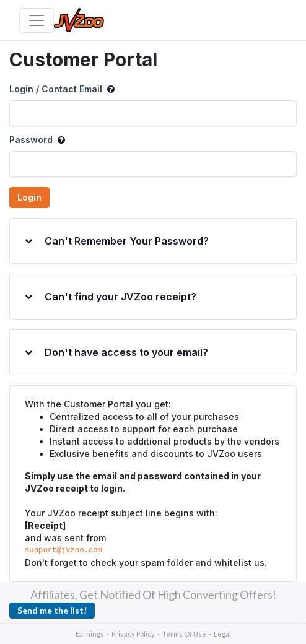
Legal (222, 634)
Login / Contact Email (62, 89)
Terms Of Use (184, 634)
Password (37, 140)
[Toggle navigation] (37, 20)
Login (29, 197)
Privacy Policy (133, 634)
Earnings (90, 634)
